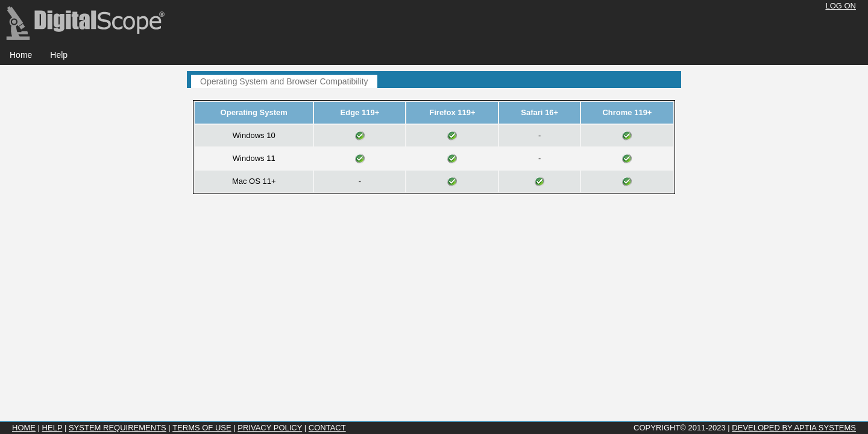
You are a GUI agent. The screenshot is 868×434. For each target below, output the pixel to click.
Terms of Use (202, 428)
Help (52, 428)
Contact (327, 428)
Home (24, 428)
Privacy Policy (270, 428)
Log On (841, 6)
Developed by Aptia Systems (794, 428)
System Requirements (118, 428)
